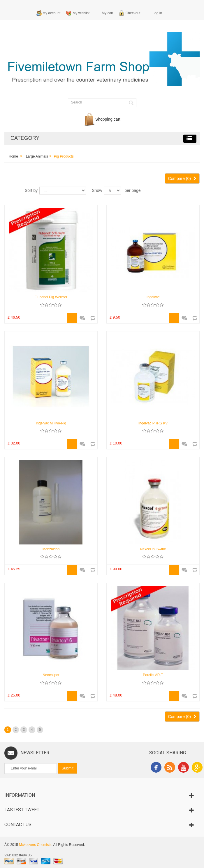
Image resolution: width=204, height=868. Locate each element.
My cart (107, 13)
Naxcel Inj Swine (153, 549)
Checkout (133, 13)
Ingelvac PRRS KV (153, 423)
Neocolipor (51, 675)
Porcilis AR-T (153, 675)
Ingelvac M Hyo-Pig (51, 423)
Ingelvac (153, 297)
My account (51, 13)
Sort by (31, 190)
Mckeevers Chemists (35, 845)
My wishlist (81, 13)
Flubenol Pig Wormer (51, 297)
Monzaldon (51, 549)
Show (97, 190)
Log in (157, 13)
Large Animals (37, 156)
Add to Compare (92, 315)
